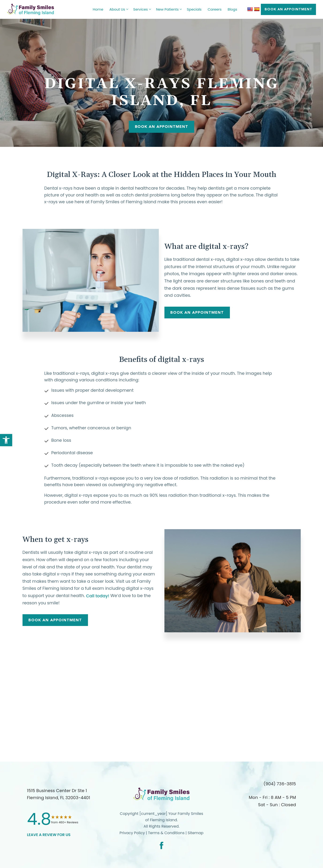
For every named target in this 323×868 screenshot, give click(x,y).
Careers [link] (215, 9)
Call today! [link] (98, 596)
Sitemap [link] (196, 833)
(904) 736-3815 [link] (280, 784)
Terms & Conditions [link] (167, 833)
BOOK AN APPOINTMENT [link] (288, 9)
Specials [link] (194, 9)
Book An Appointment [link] (162, 127)
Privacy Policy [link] (132, 833)
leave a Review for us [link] (49, 835)
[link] (6, 440)
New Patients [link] (170, 9)
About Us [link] (120, 9)
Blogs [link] (232, 9)
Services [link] (143, 9)
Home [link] (98, 9)
